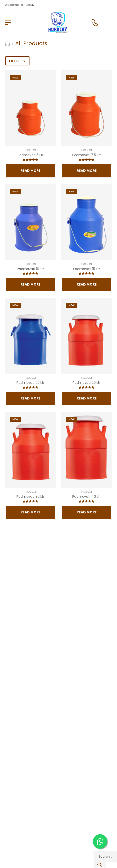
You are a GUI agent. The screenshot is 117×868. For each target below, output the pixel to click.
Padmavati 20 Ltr (30, 383)
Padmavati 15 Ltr (87, 269)
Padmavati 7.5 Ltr (87, 155)
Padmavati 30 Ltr (30, 497)
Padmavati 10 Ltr (30, 269)
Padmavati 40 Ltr (87, 497)
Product (30, 150)
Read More (31, 171)
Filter (14, 61)
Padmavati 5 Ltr (31, 155)
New (15, 77)
